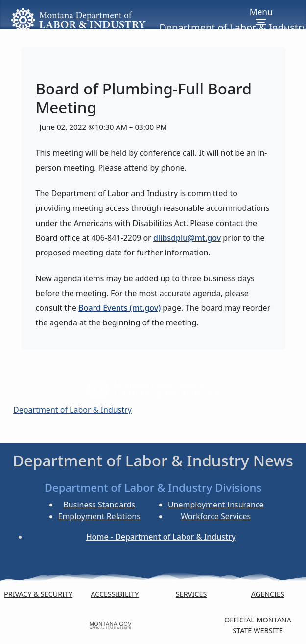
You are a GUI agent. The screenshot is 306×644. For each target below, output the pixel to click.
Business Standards (99, 505)
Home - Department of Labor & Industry (161, 537)
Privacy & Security (38, 594)
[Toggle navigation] (261, 22)
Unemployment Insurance (216, 505)
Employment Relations (99, 516)
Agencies (268, 594)
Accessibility (115, 594)
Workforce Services (216, 516)
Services (191, 594)
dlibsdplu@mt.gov (187, 238)
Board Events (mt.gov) (119, 308)
